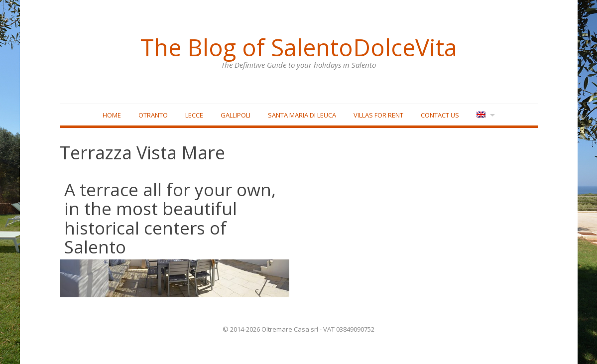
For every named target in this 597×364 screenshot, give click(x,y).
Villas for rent (378, 115)
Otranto (153, 115)
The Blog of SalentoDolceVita (299, 47)
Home (112, 115)
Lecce (194, 115)
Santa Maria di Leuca (302, 115)
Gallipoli (236, 115)
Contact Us (440, 115)
